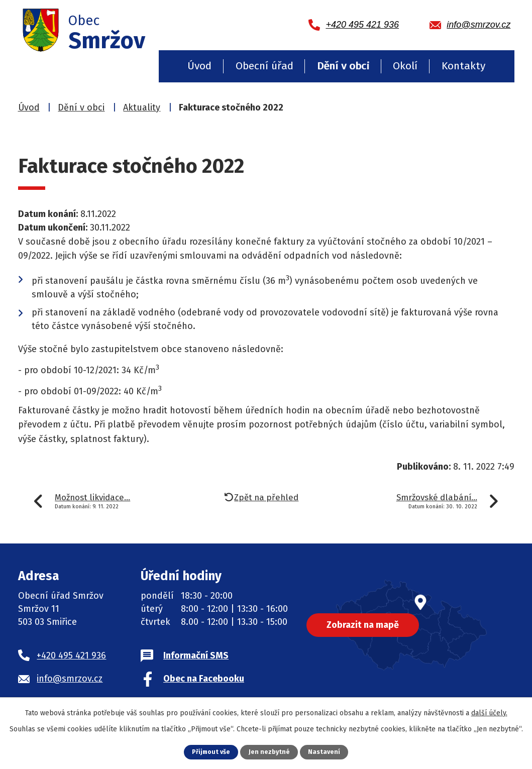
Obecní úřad (264, 66)
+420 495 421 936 (71, 655)
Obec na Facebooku (204, 679)
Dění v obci (343, 66)
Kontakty (463, 66)
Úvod (199, 66)
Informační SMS (196, 655)
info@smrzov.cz (70, 679)
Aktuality (142, 107)
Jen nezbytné (270, 752)
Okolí (405, 66)
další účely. (489, 713)
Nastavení (325, 752)
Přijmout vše (211, 752)
